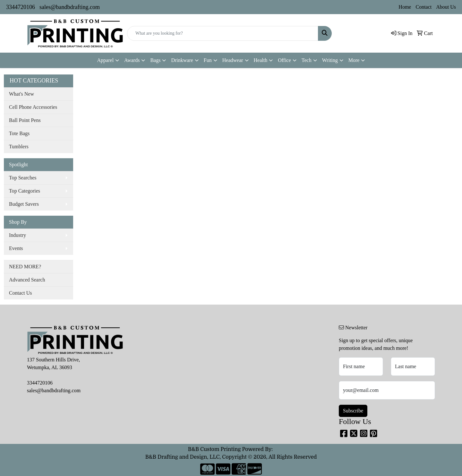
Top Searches (23, 178)
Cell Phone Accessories (33, 107)
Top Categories (25, 191)
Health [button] (261, 60)
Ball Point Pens (25, 120)
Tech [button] (307, 60)
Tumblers (19, 147)
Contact (424, 7)
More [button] (354, 60)
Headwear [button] (233, 60)
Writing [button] (330, 60)
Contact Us (21, 293)
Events (16, 248)
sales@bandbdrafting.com (70, 7)
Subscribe (353, 411)
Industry (17, 235)
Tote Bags (19, 133)
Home (405, 7)
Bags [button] (155, 60)
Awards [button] (132, 60)
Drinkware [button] (182, 60)
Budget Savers (24, 204)
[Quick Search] (223, 33)
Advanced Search (27, 280)
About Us (446, 7)
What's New (21, 94)
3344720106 (21, 7)
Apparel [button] (106, 60)
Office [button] (284, 60)
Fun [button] (208, 60)
